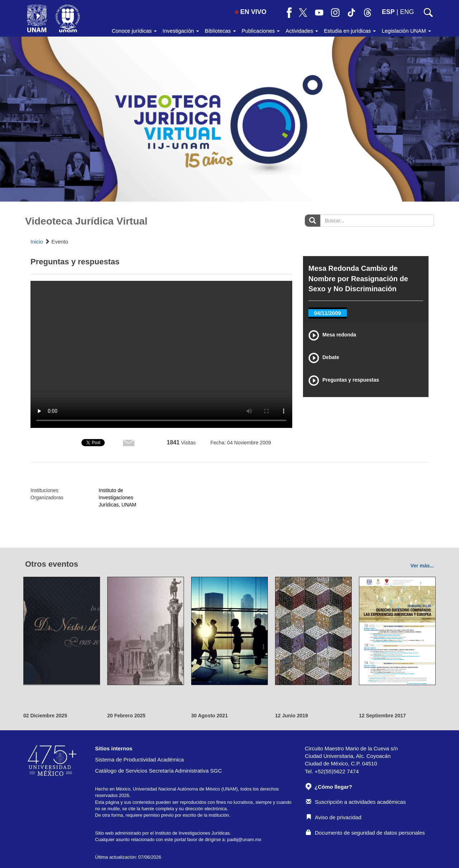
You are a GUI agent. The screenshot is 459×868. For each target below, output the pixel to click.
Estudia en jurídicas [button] (350, 31)
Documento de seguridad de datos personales (365, 833)
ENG (407, 12)
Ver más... (422, 566)
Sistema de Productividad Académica (139, 759)
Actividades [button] (302, 31)
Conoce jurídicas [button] (134, 31)
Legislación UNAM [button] (406, 31)
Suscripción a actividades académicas (356, 802)
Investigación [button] (181, 31)
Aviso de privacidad (334, 817)
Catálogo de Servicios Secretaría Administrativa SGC (158, 771)
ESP (388, 12)
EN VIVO (251, 12)
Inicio (37, 242)
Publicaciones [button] (261, 31)
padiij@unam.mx (244, 839)
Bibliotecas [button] (220, 31)
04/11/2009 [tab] (328, 313)
